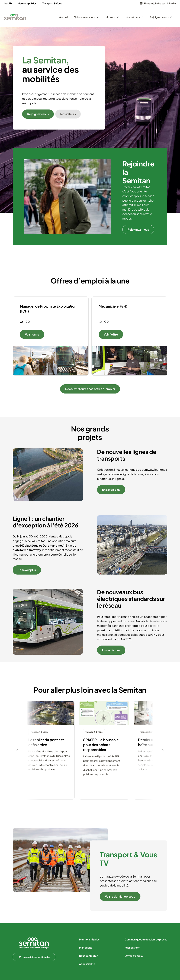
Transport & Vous (52, 3)
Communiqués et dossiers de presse (146, 939)
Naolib (8, 3)
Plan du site (86, 947)
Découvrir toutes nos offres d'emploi (90, 389)
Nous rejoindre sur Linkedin (34, 957)
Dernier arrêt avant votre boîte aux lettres (159, 742)
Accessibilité (87, 964)
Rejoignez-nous (38, 114)
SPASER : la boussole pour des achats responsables (101, 745)
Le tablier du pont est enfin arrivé (46, 742)
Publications (132, 947)
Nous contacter (88, 956)
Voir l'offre (32, 334)
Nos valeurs (68, 114)
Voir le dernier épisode (120, 896)
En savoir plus (111, 490)
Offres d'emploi (134, 956)
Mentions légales (89, 939)
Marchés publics (27, 3)
